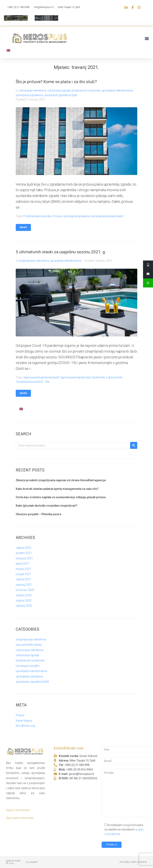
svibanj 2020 (24, 595)
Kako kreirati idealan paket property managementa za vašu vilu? (57, 489)
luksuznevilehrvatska (29, 645)
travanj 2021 (24, 569)
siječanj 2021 (24, 585)
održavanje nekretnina (32, 90)
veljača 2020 (24, 601)
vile (47, 382)
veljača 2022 (24, 548)
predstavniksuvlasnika (37, 216)
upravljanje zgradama (29, 95)
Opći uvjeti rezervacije (20, 818)
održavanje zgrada (59, 90)
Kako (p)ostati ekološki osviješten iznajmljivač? (47, 506)
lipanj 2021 (23, 564)
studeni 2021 (24, 553)
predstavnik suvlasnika (86, 90)
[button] (147, 38)
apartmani (98, 377)
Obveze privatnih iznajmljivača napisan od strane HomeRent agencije (61, 480)
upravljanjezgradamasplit (107, 216)
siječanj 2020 (24, 606)
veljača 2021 (24, 580)
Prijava (20, 715)
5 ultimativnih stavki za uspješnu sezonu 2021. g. (61, 252)
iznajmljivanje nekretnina (34, 261)
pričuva (57, 216)
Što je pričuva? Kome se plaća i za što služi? (56, 82)
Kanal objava (24, 721)
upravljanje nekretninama (117, 90)
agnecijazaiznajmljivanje (75, 377)
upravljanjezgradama (77, 216)
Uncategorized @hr (28, 666)
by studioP (32, 862)
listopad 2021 (24, 558)
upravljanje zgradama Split (61, 95)
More (23, 227)
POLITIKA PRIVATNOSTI (133, 862)
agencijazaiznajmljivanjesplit (41, 377)
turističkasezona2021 (30, 382)
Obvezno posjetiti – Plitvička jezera (38, 514)
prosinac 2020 (25, 590)
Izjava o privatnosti (18, 810)
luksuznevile (114, 377)
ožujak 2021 (23, 574)
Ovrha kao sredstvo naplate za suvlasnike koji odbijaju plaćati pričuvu (61, 497)
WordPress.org (25, 726)
